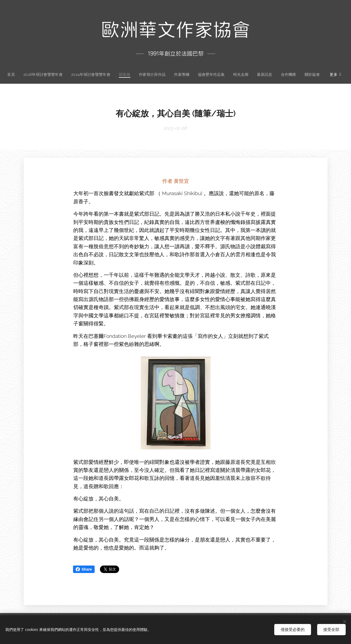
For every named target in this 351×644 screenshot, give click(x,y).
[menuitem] (22, 74)
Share (84, 569)
